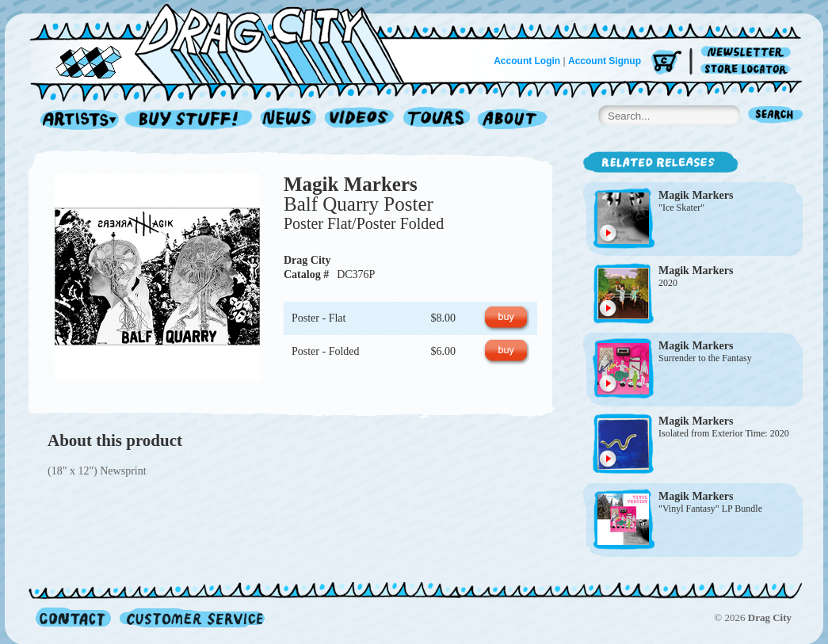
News (289, 120)
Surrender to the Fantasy (705, 358)
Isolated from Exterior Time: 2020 (724, 433)
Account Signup (605, 61)
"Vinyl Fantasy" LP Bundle (710, 509)
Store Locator (748, 69)
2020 (668, 283)
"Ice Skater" (681, 208)
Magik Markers (351, 184)
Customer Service (191, 617)
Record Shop (190, 120)
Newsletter (748, 53)
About (512, 120)
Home (227, 43)
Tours (437, 120)
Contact (73, 617)
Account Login (527, 61)
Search (776, 116)
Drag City (307, 260)
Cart (666, 63)
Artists (75, 120)
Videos (360, 120)
